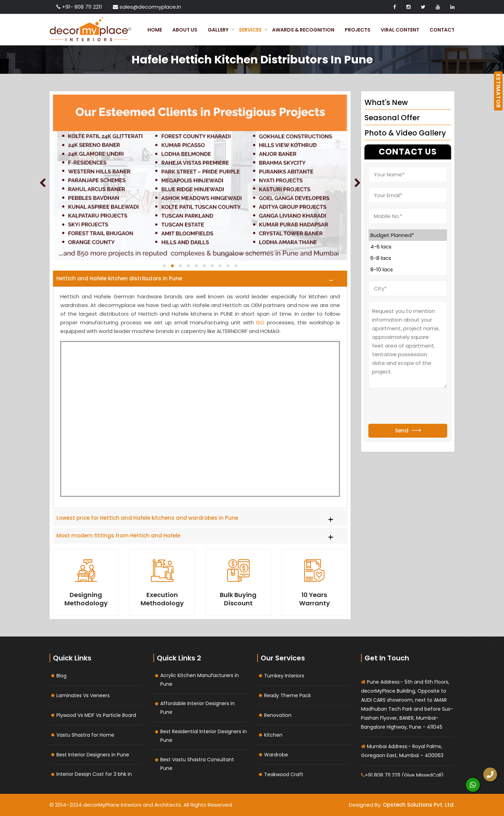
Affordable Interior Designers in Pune (197, 708)
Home (155, 30)
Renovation (278, 715)
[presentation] (421, 407)
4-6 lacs (408, 247)
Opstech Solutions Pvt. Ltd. (419, 805)
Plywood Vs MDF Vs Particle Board (96, 715)
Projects (358, 30)
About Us (185, 30)
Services (250, 30)
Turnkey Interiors (284, 676)
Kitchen (273, 735)
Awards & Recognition (303, 30)
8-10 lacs (408, 269)
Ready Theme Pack (287, 695)
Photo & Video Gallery (405, 133)
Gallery (218, 30)
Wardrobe (276, 755)
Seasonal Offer (392, 118)
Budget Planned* (408, 235)
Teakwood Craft (284, 774)
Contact (442, 30)
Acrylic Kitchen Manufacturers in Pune (200, 680)
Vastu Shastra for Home (85, 735)
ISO (260, 322)
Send (408, 431)
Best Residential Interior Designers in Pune (204, 736)
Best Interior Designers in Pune (93, 755)
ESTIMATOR (498, 91)
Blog (61, 676)
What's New (386, 102)
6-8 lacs (408, 258)
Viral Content (400, 30)
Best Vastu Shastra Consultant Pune (197, 764)
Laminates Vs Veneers (83, 695)
